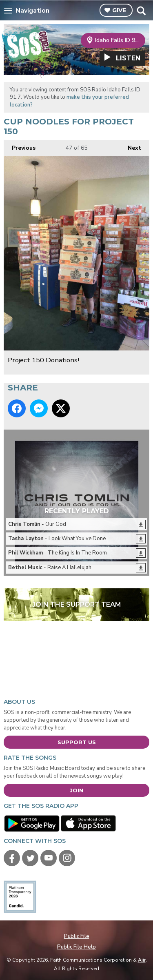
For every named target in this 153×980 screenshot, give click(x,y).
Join (76, 790)
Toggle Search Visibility (141, 11)
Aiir (142, 960)
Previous (20, 146)
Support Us (77, 742)
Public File (77, 936)
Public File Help (76, 947)
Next (130, 146)
